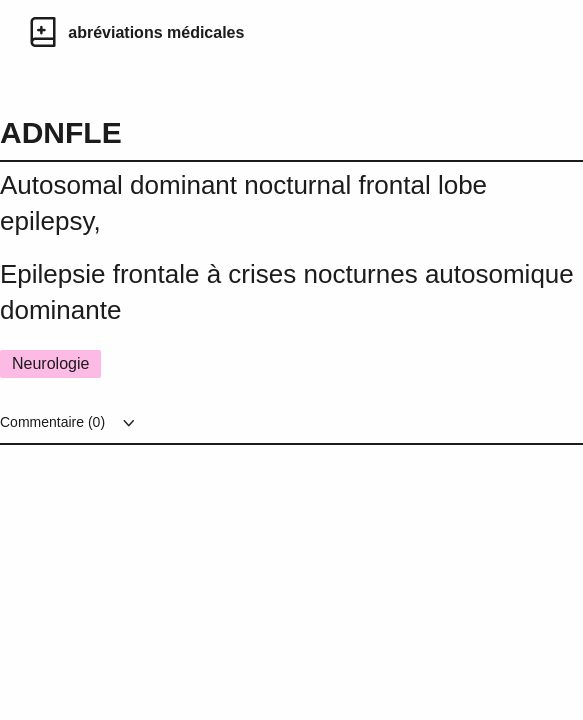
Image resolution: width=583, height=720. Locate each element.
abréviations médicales (156, 32)
